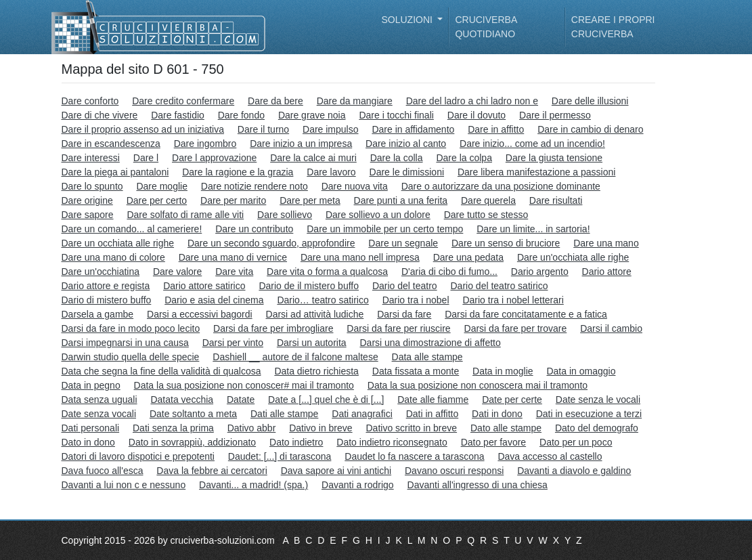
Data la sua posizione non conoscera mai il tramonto (478, 385)
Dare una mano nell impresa (360, 257)
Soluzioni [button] (408, 20)
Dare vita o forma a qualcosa (327, 272)
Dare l (146, 158)
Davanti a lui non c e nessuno (124, 485)
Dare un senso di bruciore (506, 243)
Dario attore (607, 272)
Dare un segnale (403, 243)
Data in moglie (503, 371)
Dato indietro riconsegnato (392, 442)
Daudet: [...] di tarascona (280, 456)
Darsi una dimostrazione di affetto (430, 343)
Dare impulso (330, 129)
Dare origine (87, 200)
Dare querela (488, 200)
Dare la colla (397, 158)
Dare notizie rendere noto (255, 186)
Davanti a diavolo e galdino (574, 471)
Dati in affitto (433, 414)
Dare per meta (310, 200)
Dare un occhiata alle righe (118, 243)
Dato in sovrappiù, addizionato (192, 442)
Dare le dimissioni (407, 172)
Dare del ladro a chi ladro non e (472, 101)
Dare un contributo (254, 229)
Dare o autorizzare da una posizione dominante (501, 186)
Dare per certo (157, 200)
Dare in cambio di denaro (590, 129)
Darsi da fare (404, 314)
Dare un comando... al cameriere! (132, 229)
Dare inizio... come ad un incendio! (532, 144)
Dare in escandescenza (111, 144)
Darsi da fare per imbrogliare (273, 328)
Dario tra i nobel (416, 300)
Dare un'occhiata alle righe (573, 257)
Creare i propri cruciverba (613, 27)
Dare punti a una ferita (401, 200)
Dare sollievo (285, 215)
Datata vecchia (182, 400)
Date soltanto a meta (193, 414)
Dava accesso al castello (550, 456)
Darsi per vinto (233, 343)
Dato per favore (494, 442)
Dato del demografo (597, 428)
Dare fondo (241, 115)
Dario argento (540, 272)
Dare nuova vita (355, 186)
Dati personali (91, 428)
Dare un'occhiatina (101, 272)
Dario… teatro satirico (323, 300)
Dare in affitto (496, 129)
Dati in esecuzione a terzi (589, 414)
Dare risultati (556, 200)
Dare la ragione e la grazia (238, 172)
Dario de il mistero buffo (309, 286)
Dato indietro (296, 442)
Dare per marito (233, 200)
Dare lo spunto (92, 186)
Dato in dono (88, 442)
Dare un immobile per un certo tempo (385, 229)
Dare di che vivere (100, 115)
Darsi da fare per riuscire (398, 328)
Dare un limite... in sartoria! (533, 229)
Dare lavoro (331, 172)
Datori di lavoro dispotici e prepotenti (138, 456)
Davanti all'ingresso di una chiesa (478, 485)
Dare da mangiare (355, 101)
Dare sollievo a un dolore (378, 215)
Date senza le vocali (598, 400)
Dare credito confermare (183, 101)
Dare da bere (275, 101)
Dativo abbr (252, 428)
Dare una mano (606, 243)
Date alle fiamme (433, 400)
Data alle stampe (427, 357)
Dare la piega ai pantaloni (115, 172)
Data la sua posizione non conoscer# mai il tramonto (244, 385)
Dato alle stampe (506, 428)
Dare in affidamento (413, 129)
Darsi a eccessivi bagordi (200, 314)
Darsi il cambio (611, 328)
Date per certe (512, 400)
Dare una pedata (468, 257)
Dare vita (234, 272)
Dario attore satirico (204, 286)
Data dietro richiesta (316, 371)
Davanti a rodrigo (358, 485)
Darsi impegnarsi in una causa (125, 343)
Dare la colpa (464, 158)
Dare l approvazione (214, 158)
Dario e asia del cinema (214, 300)
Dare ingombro (205, 144)
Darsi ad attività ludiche (315, 314)
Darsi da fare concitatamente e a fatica (526, 314)
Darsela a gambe (98, 314)
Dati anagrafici (362, 414)
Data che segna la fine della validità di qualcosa (161, 371)
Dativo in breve (320, 428)
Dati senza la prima (173, 428)
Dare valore (177, 272)
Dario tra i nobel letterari (513, 300)
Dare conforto (90, 101)
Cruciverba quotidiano (486, 27)
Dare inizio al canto (406, 144)
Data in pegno (91, 385)
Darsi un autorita (312, 343)
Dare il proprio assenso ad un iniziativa (143, 129)
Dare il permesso (555, 115)
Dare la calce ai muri (313, 158)
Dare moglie (161, 186)
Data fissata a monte (416, 371)
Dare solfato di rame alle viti (185, 215)
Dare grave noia (312, 115)
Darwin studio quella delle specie (131, 357)
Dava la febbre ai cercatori (212, 471)
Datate (241, 400)
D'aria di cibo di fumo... (449, 272)
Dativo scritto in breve (411, 428)
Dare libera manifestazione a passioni (536, 172)
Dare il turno (263, 129)
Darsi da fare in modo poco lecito (131, 328)
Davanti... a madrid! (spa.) (253, 485)
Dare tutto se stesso (486, 215)
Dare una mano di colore (113, 257)
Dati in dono (497, 414)
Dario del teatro (405, 286)
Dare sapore (88, 215)
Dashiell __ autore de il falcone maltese (295, 357)
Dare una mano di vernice (233, 257)
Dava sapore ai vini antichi (336, 471)
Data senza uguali (99, 400)
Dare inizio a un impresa (301, 144)
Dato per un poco (576, 442)
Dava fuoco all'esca (103, 471)
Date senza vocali (99, 414)
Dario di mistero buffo (107, 300)
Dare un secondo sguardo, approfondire (271, 243)
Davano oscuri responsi (454, 471)
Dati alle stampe (284, 414)
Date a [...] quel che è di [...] (326, 400)
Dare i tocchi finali (396, 115)
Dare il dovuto (477, 115)
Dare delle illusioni (590, 101)
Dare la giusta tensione (554, 158)
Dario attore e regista (106, 286)
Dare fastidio (178, 115)
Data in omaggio (581, 371)
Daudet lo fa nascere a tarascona (414, 456)
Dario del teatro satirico (500, 286)
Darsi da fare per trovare (516, 328)
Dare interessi (91, 158)
